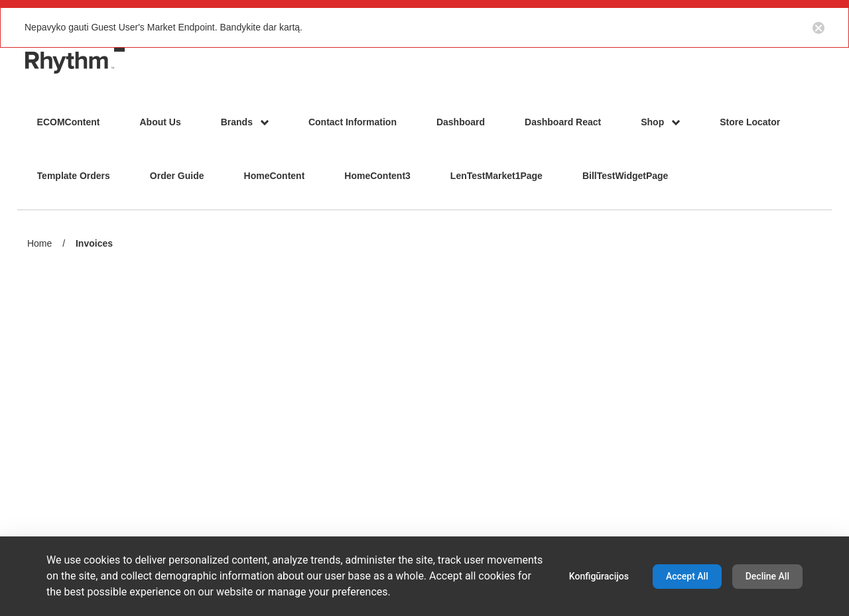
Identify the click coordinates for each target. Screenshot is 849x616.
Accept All (687, 576)
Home (39, 243)
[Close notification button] (818, 27)
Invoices (94, 244)
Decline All (767, 576)
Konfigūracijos (599, 576)
